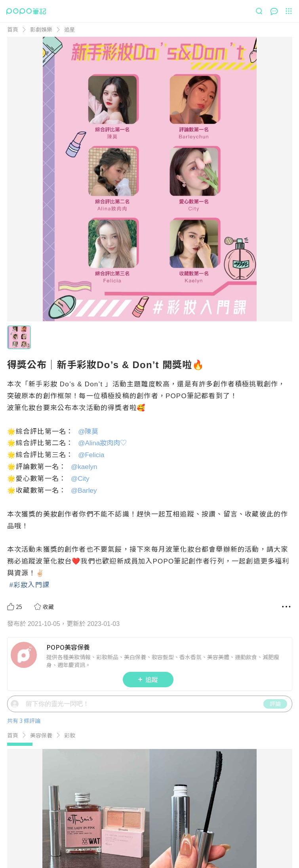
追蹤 (148, 707)
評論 (275, 732)
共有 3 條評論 (24, 749)
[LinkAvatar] (25, 683)
